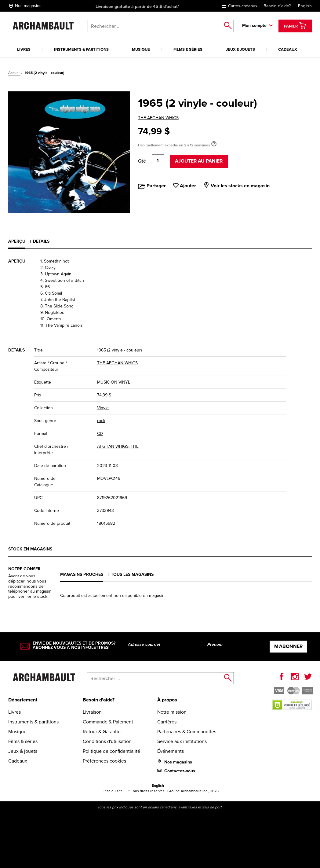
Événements (171, 751)
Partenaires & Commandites (187, 732)
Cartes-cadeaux (240, 6)
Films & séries (188, 49)
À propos (167, 700)
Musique (141, 49)
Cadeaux (288, 49)
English (305, 6)
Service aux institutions (182, 741)
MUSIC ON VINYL (114, 382)
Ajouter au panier (199, 161)
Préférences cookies (104, 761)
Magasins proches (82, 574)
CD (100, 434)
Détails (41, 241)
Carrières (167, 722)
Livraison (92, 712)
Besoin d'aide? (277, 6)
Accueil (14, 73)
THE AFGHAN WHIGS (158, 118)
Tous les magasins (132, 574)
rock (101, 421)
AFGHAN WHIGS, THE (118, 446)
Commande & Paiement (108, 722)
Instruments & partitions (81, 49)
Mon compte (254, 26)
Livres (24, 49)
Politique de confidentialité (111, 751)
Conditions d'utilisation (107, 741)
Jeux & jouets (240, 49)
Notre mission (172, 712)
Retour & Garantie (102, 732)
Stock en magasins (30, 549)
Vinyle (103, 408)
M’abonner (288, 646)
